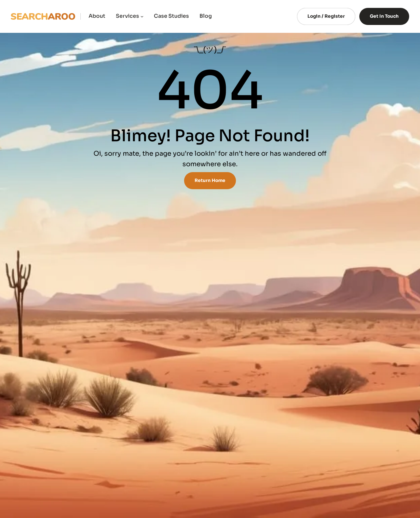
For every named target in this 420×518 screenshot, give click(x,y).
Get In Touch (384, 16)
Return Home (210, 180)
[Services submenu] (142, 16)
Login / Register (326, 16)
